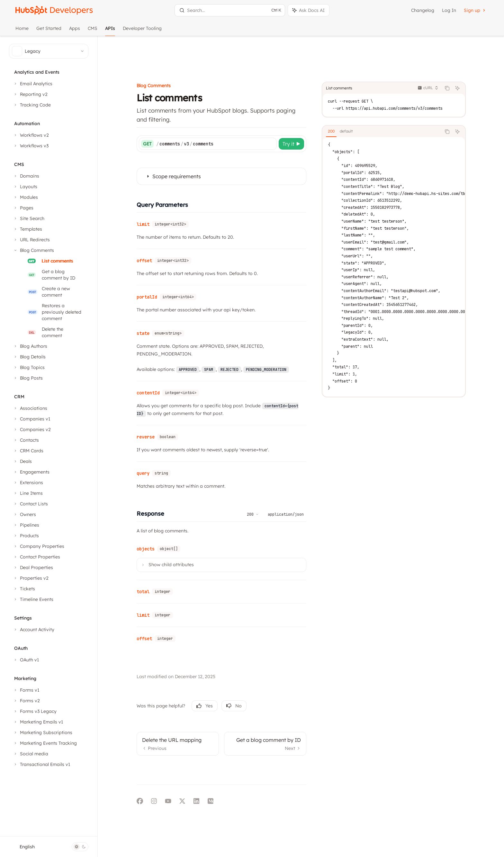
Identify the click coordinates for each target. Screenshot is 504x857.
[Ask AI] (469, 55)
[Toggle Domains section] (26, 176)
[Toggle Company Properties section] (39, 546)
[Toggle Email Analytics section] (33, 84)
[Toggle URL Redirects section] (31, 240)
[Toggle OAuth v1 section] (26, 660)
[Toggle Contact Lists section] (30, 504)
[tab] (343, 98)
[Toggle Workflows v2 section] (31, 135)
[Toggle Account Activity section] (34, 630)
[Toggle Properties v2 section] (31, 578)
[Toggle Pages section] (23, 208)
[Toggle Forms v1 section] (26, 690)
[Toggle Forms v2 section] (26, 701)
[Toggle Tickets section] (24, 589)
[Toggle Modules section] (25, 197)
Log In (449, 10)
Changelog (423, 10)
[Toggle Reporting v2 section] (30, 94)
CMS (93, 31)
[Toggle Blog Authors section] (30, 346)
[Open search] (230, 10)
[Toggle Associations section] (30, 408)
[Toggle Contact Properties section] (36, 557)
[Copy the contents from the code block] (459, 55)
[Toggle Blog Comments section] (33, 250)
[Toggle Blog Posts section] (28, 378)
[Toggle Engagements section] (31, 472)
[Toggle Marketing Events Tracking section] (45, 743)
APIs (110, 31)
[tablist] (393, 99)
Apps (75, 31)
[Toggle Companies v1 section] (32, 419)
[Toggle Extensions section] (28, 483)
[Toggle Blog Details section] (29, 357)
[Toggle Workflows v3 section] (31, 146)
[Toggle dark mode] (80, 847)
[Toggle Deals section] (22, 461)
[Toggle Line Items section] (28, 493)
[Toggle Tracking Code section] (32, 105)
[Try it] (303, 111)
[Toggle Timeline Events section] (33, 599)
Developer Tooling (142, 31)
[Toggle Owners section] (24, 514)
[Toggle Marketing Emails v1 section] (38, 722)
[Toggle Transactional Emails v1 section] (41, 764)
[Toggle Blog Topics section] (29, 367)
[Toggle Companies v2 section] (32, 429)
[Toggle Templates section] (27, 229)
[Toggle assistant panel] (309, 10)
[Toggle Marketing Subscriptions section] (43, 733)
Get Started (49, 31)
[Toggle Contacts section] (26, 440)
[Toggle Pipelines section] (26, 525)
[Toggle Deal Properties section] (33, 567)
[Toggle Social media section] (31, 754)
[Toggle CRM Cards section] (28, 451)
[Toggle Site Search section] (29, 218)
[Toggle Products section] (26, 536)
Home (22, 31)
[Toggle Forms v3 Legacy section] (35, 711)
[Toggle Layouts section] (25, 187)
